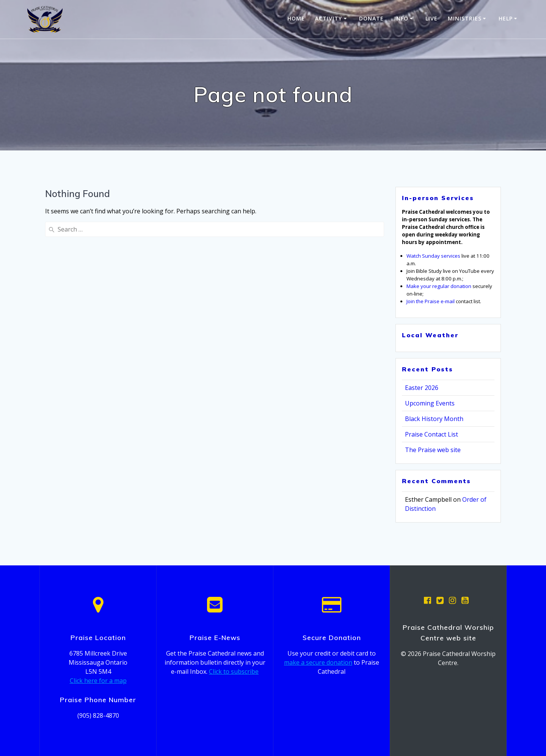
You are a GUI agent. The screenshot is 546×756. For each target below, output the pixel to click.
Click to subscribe (234, 671)
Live (431, 18)
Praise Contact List (431, 434)
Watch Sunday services (433, 256)
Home (296, 18)
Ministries (465, 18)
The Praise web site (433, 450)
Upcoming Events (430, 403)
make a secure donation (318, 662)
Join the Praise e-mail (431, 301)
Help (506, 18)
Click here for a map (98, 681)
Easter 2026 (422, 388)
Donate (371, 18)
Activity (329, 18)
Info (401, 18)
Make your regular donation (439, 286)
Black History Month (434, 419)
